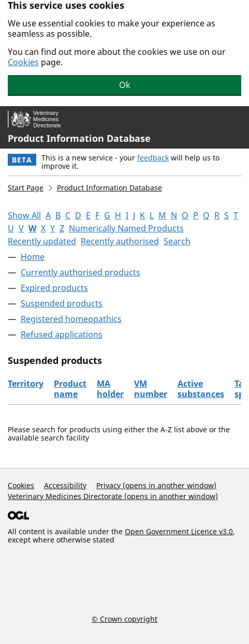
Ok (125, 85)
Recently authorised (120, 241)
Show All (24, 215)
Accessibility (65, 485)
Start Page (26, 188)
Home (33, 257)
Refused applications (62, 334)
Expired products (54, 288)
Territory (26, 384)
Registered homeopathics (71, 319)
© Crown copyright (124, 619)
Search (177, 241)
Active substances (201, 389)
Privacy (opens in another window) (156, 485)
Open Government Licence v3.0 (179, 531)
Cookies (23, 62)
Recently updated (42, 241)
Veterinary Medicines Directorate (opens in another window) (113, 496)
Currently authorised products (80, 272)
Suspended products (62, 303)
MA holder (110, 389)
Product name (70, 389)
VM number (151, 389)
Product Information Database (79, 138)
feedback (153, 158)
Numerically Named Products (126, 228)
